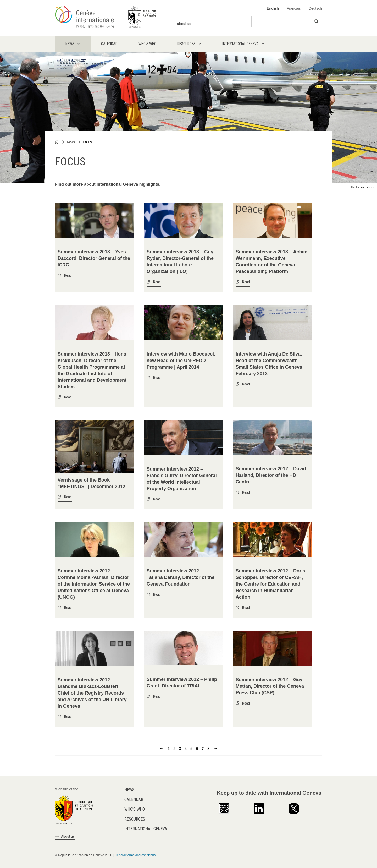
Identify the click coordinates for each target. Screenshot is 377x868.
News (71, 142)
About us (184, 24)
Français (294, 8)
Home (57, 142)
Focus (88, 142)
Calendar (134, 799)
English (273, 8)
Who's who (135, 809)
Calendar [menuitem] (109, 44)
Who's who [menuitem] (147, 44)
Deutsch (315, 8)
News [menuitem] (70, 44)
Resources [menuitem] (186, 44)
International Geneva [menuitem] (240, 44)
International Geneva (146, 829)
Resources (135, 819)
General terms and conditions (135, 855)
